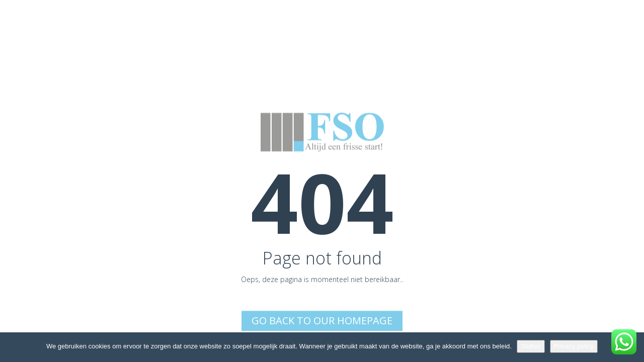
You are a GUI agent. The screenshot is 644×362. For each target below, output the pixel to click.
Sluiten (531, 346)
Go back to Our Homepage (322, 321)
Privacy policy (574, 346)
